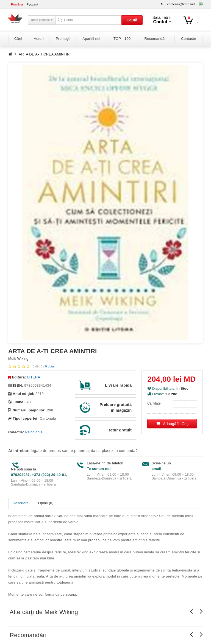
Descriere (21, 503)
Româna (17, 4)
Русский (33, 4)
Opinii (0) (46, 503)
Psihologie (34, 432)
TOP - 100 (122, 39)
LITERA (34, 377)
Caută (132, 20)
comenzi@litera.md (181, 4)
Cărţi (18, 39)
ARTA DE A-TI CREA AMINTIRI (45, 54)
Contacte (189, 39)
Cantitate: (154, 403)
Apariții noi (91, 39)
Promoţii (63, 39)
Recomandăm (156, 39)
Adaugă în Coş (172, 424)
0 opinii (50, 366)
